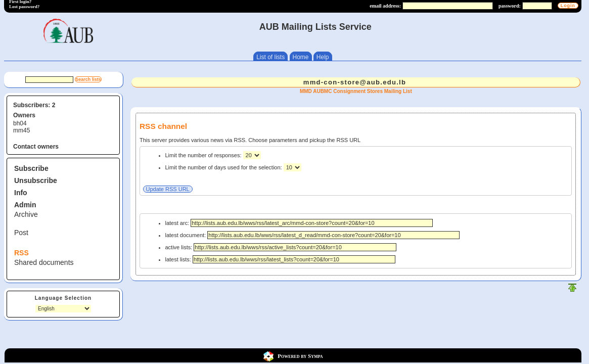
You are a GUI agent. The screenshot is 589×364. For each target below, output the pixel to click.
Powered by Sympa (300, 355)
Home (301, 57)
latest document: (313, 235)
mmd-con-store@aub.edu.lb (355, 82)
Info (21, 193)
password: (510, 6)
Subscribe (31, 168)
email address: (385, 6)
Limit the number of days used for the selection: (224, 167)
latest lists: (280, 259)
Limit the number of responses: (204, 155)
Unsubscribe (36, 180)
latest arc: (299, 223)
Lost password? (24, 7)
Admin (25, 205)
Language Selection (63, 298)
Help (323, 57)
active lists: (281, 247)
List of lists (270, 57)
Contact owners (36, 147)
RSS (21, 253)
